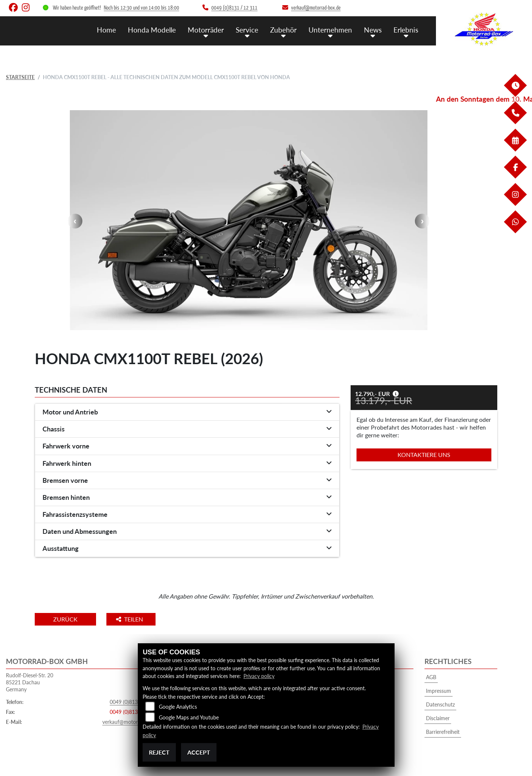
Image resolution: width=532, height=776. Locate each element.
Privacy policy (259, 676)
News (373, 30)
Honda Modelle (152, 30)
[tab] (187, 412)
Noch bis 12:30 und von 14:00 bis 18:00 (141, 8)
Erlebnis (406, 30)
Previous (75, 221)
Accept (199, 752)
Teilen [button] (130, 619)
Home (106, 30)
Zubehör (283, 30)
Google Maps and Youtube (189, 717)
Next (422, 221)
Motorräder (206, 30)
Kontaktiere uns (424, 455)
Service (247, 30)
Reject (159, 752)
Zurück (65, 619)
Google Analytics (178, 707)
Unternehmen (330, 30)
